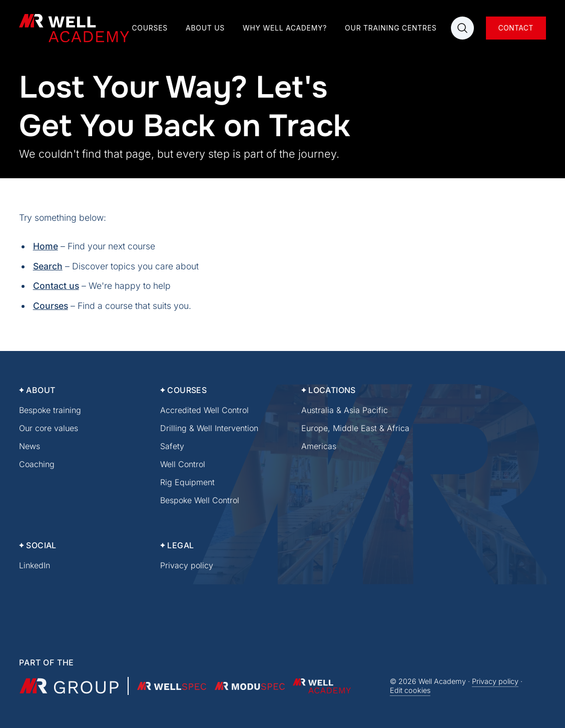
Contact (515, 28)
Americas (319, 446)
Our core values (49, 428)
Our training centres (391, 28)
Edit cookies (410, 690)
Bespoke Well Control (200, 500)
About (41, 390)
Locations (332, 390)
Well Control (183, 464)
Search (48, 266)
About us (205, 28)
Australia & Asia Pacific (345, 410)
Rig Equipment (187, 482)
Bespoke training (50, 410)
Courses (150, 28)
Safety (172, 446)
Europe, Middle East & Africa (355, 428)
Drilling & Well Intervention (209, 428)
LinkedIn (35, 565)
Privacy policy (187, 565)
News (30, 446)
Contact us (56, 286)
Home (46, 246)
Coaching (37, 464)
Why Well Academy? (285, 28)
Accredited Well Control (204, 410)
